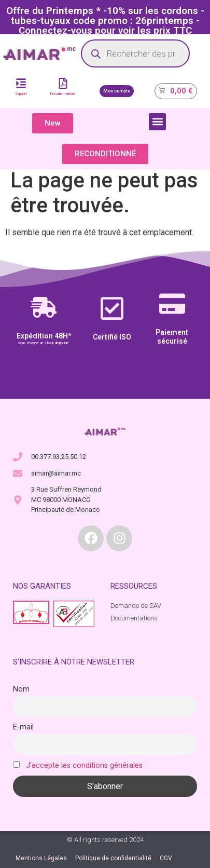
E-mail (23, 727)
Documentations (63, 94)
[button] (157, 122)
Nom (21, 689)
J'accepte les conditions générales (84, 765)
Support (21, 94)
